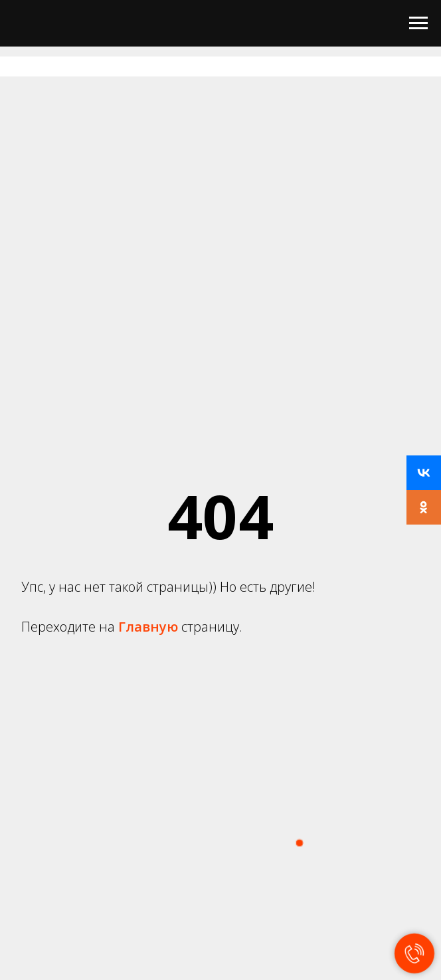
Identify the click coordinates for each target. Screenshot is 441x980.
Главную (150, 627)
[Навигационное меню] (418, 23)
